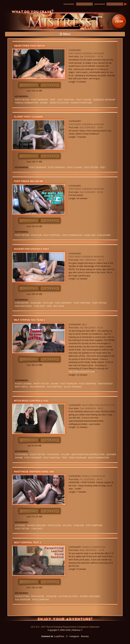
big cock (59, 306)
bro (49, 306)
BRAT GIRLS (21, 387)
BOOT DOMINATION (99, 458)
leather (111, 454)
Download (29, 85)
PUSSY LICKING (23, 384)
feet (53, 100)
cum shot (40, 306)
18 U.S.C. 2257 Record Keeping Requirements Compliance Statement (65, 627)
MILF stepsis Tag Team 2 (29, 320)
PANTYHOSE (54, 525)
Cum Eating (104, 235)
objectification (59, 103)
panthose (53, 454)
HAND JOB (90, 235)
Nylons (65, 454)
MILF (84, 325)
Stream (50, 85)
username (69, 4)
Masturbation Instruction (98, 405)
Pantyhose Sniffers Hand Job (34, 472)
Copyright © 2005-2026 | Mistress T (65, 630)
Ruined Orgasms (90, 596)
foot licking (84, 100)
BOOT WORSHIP (78, 458)
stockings (21, 454)
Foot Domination (72, 235)
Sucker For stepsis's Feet (31, 249)
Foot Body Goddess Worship (86, 53)
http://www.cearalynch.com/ (82, 372)
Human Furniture (81, 103)
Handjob (36, 303)
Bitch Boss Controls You (31, 401)
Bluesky (85, 636)
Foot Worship (40, 100)
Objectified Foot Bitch (29, 46)
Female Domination (27, 103)
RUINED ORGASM (36, 525)
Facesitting (22, 596)
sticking (20, 525)
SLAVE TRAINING (73, 387)
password (100, 4)
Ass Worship (37, 387)
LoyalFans (59, 636)
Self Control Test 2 (27, 542)
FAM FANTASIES (23, 306)
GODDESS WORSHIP (104, 100)
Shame (44, 103)
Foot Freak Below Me (28, 181)
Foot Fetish (22, 100)
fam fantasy (105, 384)
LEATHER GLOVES (68, 596)
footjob (36, 235)
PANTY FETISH (41, 384)
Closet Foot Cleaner (28, 117)
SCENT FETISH (37, 454)
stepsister (22, 303)
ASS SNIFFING (54, 387)
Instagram (74, 636)
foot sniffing (66, 100)
